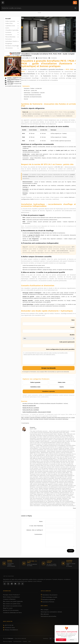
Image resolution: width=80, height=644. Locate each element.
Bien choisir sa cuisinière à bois (12, 606)
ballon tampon (30, 419)
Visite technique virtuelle (49, 597)
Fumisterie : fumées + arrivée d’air (33, 88)
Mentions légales (8, 641)
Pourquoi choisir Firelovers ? (12, 595)
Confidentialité (17, 641)
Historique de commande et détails (51, 612)
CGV (29, 641)
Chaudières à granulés (12, 30)
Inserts (7, 28)
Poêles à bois (9, 23)
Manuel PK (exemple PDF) (29, 406)
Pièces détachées (10, 37)
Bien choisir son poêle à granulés (13, 601)
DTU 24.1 (68, 418)
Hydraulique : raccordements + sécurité (34, 93)
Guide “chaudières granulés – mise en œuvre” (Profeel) (37, 412)
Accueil (8, 19)
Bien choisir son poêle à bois (12, 604)
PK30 (23, 72)
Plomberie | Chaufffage (12, 46)
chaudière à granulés (30, 418)
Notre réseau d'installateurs (11, 597)
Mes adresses (45, 614)
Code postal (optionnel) (67, 342)
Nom (73, 320)
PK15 (67, 69)
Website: (35, 530)
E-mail (73, 327)
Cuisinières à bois (10, 26)
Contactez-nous (9, 628)
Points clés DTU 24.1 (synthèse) (31, 410)
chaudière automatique (49, 419)
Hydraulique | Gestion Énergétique (11, 42)
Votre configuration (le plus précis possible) (60, 349)
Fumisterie (8, 32)
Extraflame (38, 418)
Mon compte (45, 610)
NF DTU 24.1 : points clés (30, 91)
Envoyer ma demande (49, 368)
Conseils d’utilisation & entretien (32, 95)
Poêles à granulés (10, 21)
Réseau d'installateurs (11, 630)
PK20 (72, 69)
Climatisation (9, 48)
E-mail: (36, 526)
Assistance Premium (48, 602)
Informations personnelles (49, 616)
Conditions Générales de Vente (12, 613)
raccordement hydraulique (62, 419)
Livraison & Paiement (9, 599)
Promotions (9, 39)
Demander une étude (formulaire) (33, 97)
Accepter (61, 640)
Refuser (72, 640)
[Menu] (3, 3)
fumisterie (63, 418)
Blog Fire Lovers (8, 608)
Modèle (72, 335)
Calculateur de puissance (49, 595)
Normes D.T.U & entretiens (11, 610)
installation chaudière (46, 418)
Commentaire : (39, 534)
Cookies (25, 641)
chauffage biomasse (38, 419)
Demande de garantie (48, 599)
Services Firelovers (42, 58)
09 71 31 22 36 (8, 625)
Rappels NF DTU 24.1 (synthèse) (31, 408)
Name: (41, 521)
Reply (74, 508)
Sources (26, 99)
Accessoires (9, 35)
